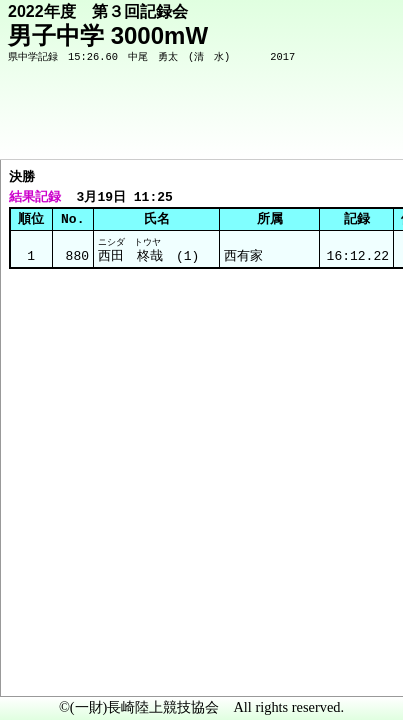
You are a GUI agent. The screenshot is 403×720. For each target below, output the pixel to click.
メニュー (56, 669)
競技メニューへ (318, 131)
